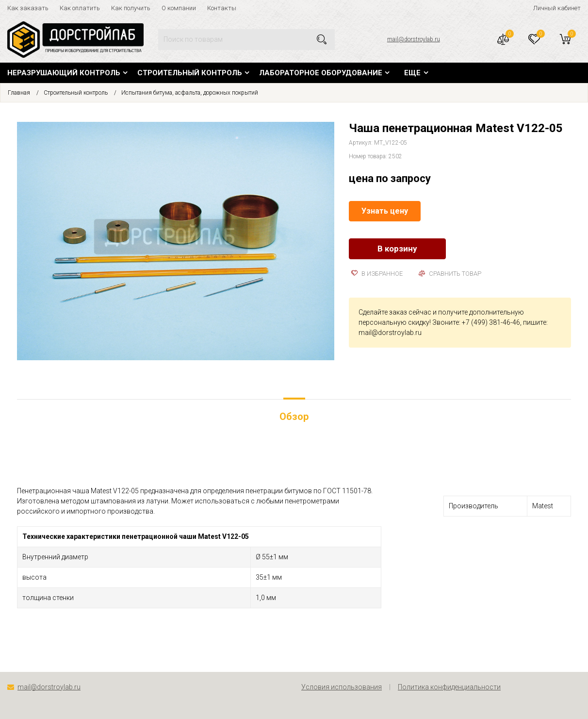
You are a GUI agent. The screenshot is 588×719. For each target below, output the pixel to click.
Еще (412, 73)
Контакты (222, 8)
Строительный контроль (190, 73)
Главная (19, 93)
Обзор (294, 417)
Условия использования (342, 687)
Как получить (131, 8)
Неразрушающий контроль (64, 73)
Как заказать (28, 8)
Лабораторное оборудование (321, 73)
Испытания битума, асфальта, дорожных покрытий (190, 93)
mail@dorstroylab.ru (414, 39)
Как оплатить (80, 8)
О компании (179, 8)
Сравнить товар (450, 274)
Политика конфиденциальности (449, 687)
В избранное (377, 274)
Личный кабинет (557, 8)
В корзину (397, 249)
